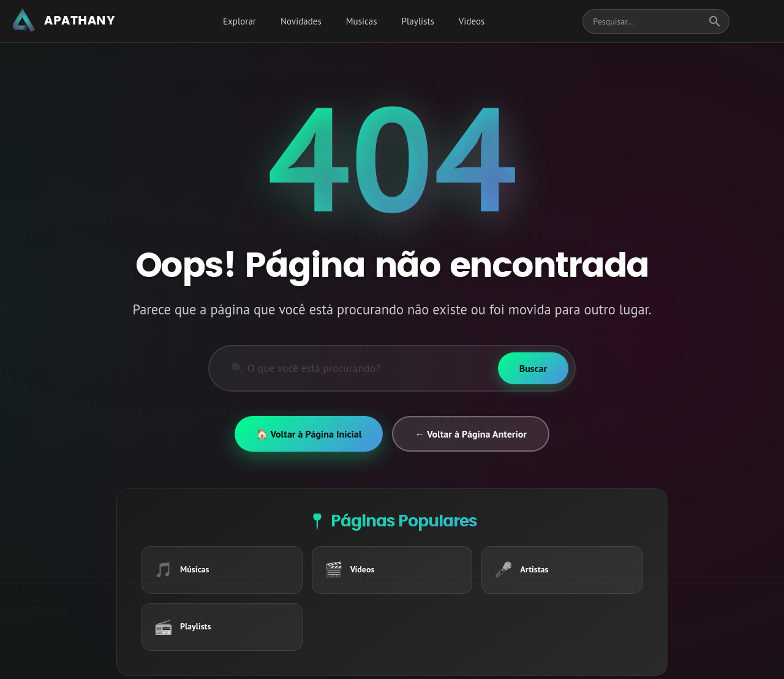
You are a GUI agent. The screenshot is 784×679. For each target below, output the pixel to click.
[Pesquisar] (354, 368)
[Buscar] (533, 368)
